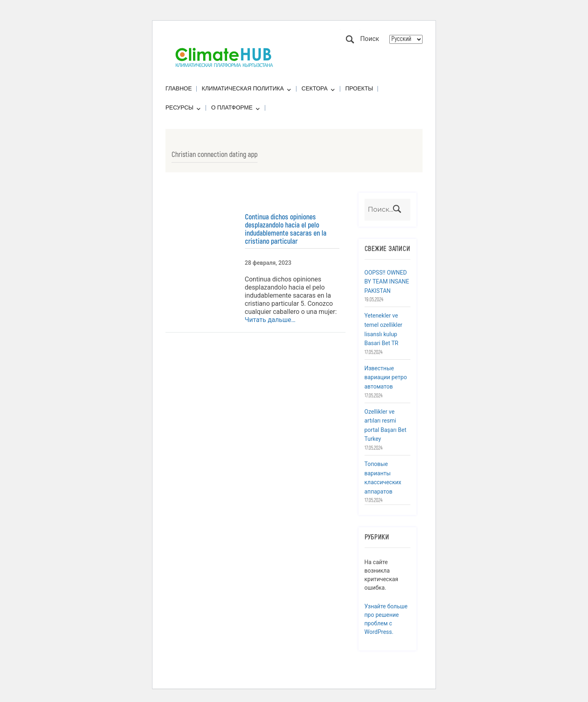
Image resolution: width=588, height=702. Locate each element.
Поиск (350, 39)
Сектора (315, 88)
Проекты (359, 88)
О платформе (232, 107)
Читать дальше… (270, 320)
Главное (179, 88)
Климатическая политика (243, 88)
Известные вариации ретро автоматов (386, 377)
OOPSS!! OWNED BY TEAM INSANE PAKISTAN (387, 282)
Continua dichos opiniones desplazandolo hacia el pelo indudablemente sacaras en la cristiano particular (286, 229)
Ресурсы (179, 107)
